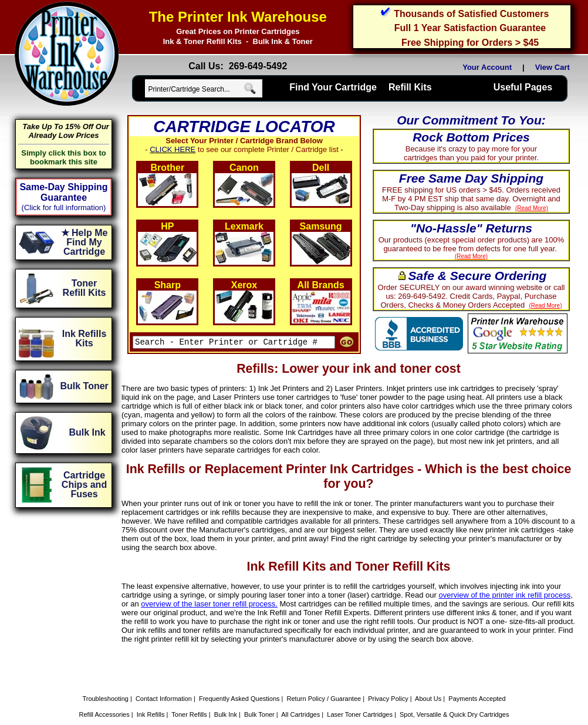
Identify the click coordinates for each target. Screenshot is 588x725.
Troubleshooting (105, 681)
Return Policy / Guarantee (324, 681)
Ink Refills (151, 697)
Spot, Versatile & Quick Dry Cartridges (454, 697)
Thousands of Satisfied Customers (471, 14)
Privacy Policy (388, 681)
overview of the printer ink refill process (469, 577)
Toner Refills (189, 697)
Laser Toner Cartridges (360, 697)
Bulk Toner (259, 697)
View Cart (555, 67)
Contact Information (164, 681)
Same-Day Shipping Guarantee (63, 192)
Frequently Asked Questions (239, 681)
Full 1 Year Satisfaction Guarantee (470, 28)
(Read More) (556, 208)
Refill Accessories (104, 697)
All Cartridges (300, 697)
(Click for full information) (64, 208)
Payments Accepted (477, 681)
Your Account (487, 67)
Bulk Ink (226, 697)
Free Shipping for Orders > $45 (470, 43)
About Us (428, 681)
